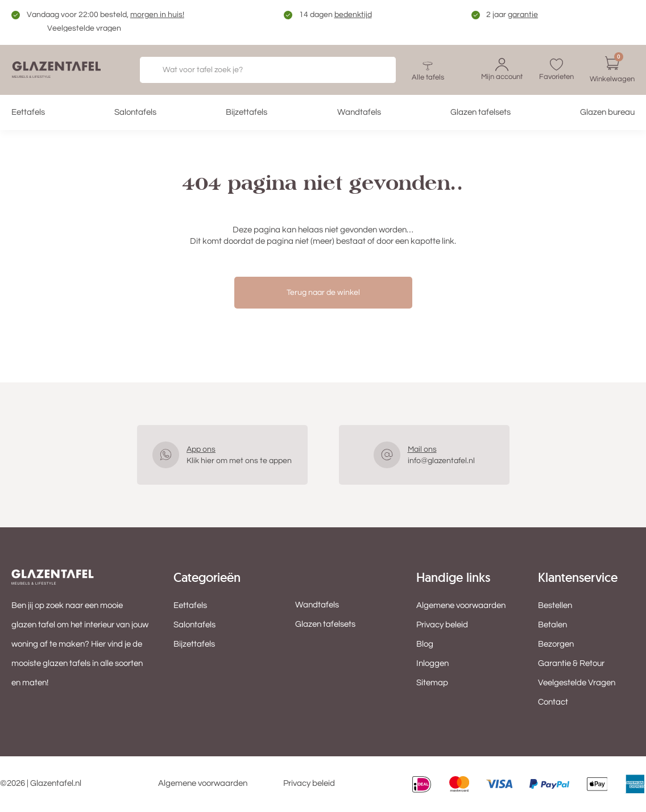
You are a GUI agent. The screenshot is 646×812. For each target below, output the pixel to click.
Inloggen (432, 663)
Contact (553, 702)
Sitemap (432, 683)
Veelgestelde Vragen (577, 683)
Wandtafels (359, 112)
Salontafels (135, 112)
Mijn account (502, 77)
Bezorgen (556, 644)
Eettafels (28, 112)
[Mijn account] (502, 64)
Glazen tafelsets (481, 112)
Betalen (552, 625)
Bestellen (555, 605)
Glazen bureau (607, 112)
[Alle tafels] (428, 65)
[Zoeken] (373, 70)
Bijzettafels (247, 112)
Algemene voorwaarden (461, 605)
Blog (425, 644)
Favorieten (556, 77)
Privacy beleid (442, 625)
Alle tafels (428, 77)
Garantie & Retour (571, 663)
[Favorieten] (556, 64)
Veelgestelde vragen (84, 28)
